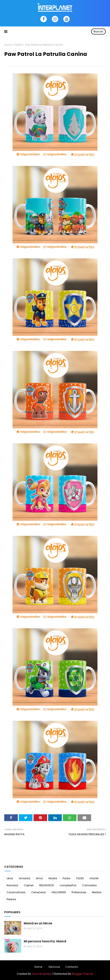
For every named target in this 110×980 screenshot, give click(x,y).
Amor (39, 878)
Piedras (11, 899)
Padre (66, 878)
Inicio (8, 45)
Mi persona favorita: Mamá (45, 941)
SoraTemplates (42, 974)
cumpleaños (68, 885)
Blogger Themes (83, 974)
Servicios (54, 967)
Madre (53, 878)
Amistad (25, 878)
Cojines (29, 885)
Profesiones (79, 892)
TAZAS (18, 45)
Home (38, 967)
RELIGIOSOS (47, 885)
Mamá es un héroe (38, 923)
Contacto (72, 967)
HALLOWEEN (59, 892)
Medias (97, 892)
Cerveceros (39, 892)
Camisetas (90, 885)
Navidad (12, 885)
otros (10, 878)
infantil (94, 878)
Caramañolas (16, 892)
